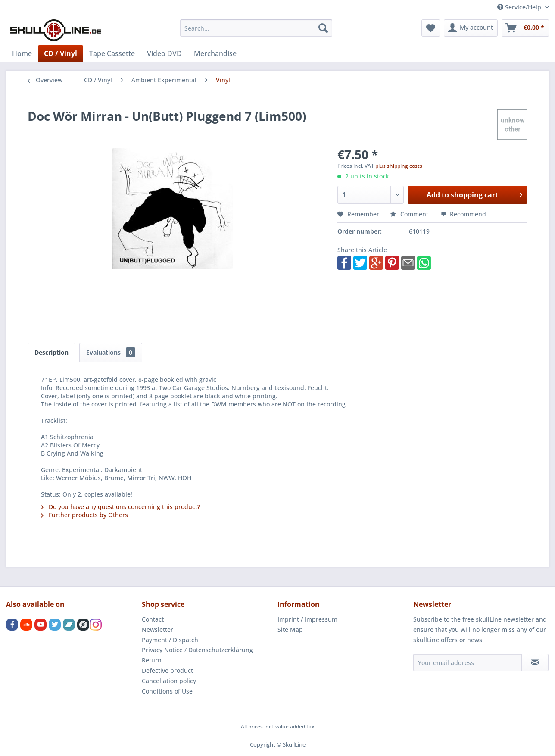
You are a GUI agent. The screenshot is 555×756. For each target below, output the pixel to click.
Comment (410, 214)
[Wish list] (431, 28)
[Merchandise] (215, 53)
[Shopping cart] (525, 28)
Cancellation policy (169, 681)
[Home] (22, 53)
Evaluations (111, 352)
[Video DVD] (164, 53)
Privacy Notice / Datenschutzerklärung (197, 650)
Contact (153, 619)
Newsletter (157, 629)
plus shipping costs (399, 166)
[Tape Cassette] (112, 53)
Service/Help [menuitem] (520, 7)
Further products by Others (84, 515)
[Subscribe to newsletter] (535, 662)
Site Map (290, 629)
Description (51, 352)
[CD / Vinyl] (61, 53)
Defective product (167, 670)
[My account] (471, 28)
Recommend (463, 214)
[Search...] (256, 28)
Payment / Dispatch (170, 640)
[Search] (323, 28)
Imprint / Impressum (307, 619)
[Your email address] (468, 662)
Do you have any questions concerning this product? (120, 507)
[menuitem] (256, 28)
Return (152, 660)
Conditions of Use (167, 691)
